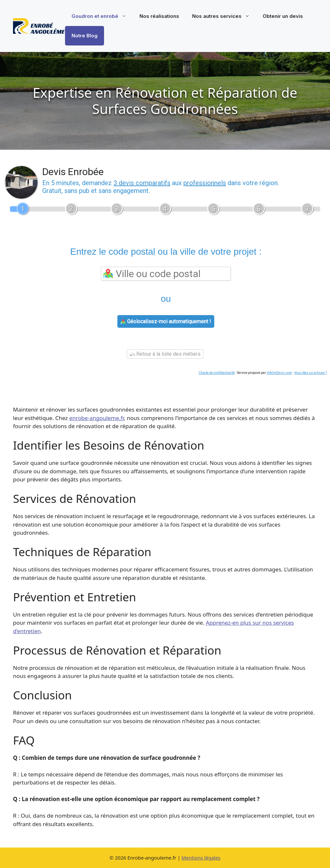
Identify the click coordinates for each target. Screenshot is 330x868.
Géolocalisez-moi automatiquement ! (166, 321)
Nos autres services (224, 16)
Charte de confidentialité (217, 373)
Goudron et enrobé (102, 16)
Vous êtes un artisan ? (310, 373)
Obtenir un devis (283, 16)
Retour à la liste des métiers (165, 354)
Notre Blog (85, 36)
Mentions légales (201, 858)
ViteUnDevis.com (279, 373)
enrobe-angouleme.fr (97, 418)
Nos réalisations (159, 16)
